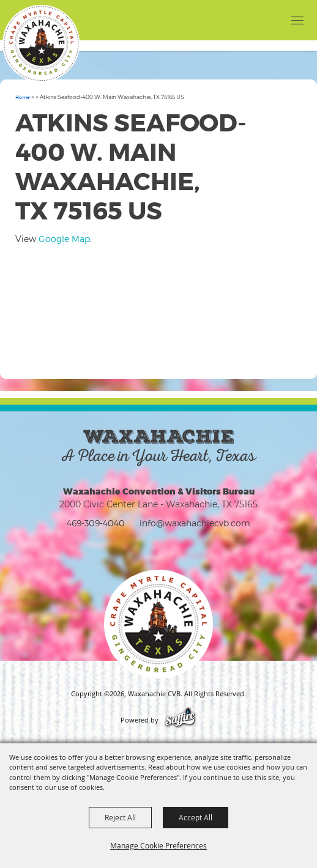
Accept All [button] (196, 817)
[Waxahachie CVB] (41, 43)
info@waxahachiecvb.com (195, 523)
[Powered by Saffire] (180, 720)
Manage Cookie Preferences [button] (158, 845)
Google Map (64, 239)
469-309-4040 (96, 523)
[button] (273, 20)
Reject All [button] (120, 817)
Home (23, 97)
